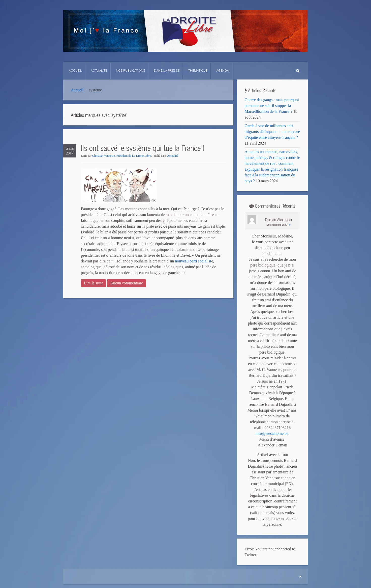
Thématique (198, 71)
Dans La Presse (167, 71)
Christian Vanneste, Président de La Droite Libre (122, 156)
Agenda (223, 71)
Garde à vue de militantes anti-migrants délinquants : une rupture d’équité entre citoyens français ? (272, 132)
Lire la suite (94, 283)
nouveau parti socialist (193, 261)
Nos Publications (131, 71)
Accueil (75, 71)
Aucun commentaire (127, 283)
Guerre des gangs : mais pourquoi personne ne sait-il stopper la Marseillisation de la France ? (272, 106)
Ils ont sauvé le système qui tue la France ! (142, 148)
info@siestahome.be (272, 433)
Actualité (99, 71)
